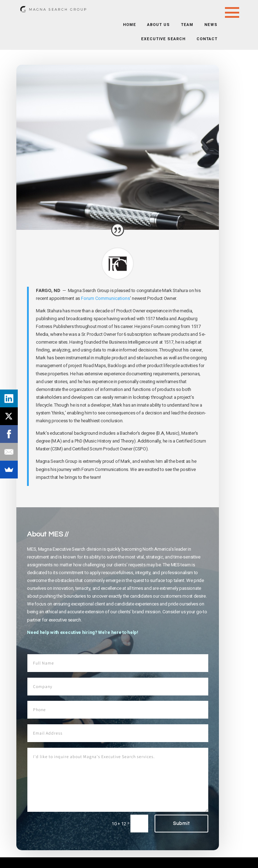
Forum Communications (106, 298)
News (211, 25)
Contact (207, 39)
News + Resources (75, 51)
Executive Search (163, 39)
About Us (158, 25)
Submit (181, 824)
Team (187, 25)
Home (130, 25)
